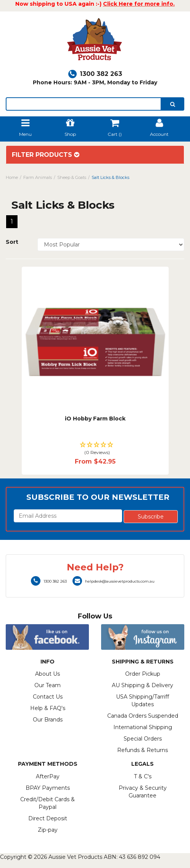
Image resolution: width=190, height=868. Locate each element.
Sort (12, 242)
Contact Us (48, 697)
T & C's (143, 776)
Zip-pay (48, 830)
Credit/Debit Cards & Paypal (47, 803)
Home (12, 177)
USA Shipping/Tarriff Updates (142, 701)
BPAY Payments (48, 788)
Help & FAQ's (48, 708)
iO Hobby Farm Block (95, 419)
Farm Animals (38, 177)
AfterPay (48, 776)
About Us (47, 674)
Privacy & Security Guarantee (143, 792)
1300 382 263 (95, 74)
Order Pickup (143, 674)
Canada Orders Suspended (143, 716)
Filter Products (46, 155)
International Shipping (143, 727)
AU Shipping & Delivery (142, 685)
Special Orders (143, 739)
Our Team (47, 685)
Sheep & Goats (72, 177)
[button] (95, 449)
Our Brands (48, 720)
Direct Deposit (48, 818)
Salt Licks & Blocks (110, 177)
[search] (173, 104)
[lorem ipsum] (84, 104)
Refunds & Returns (142, 750)
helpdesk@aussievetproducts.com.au (114, 581)
